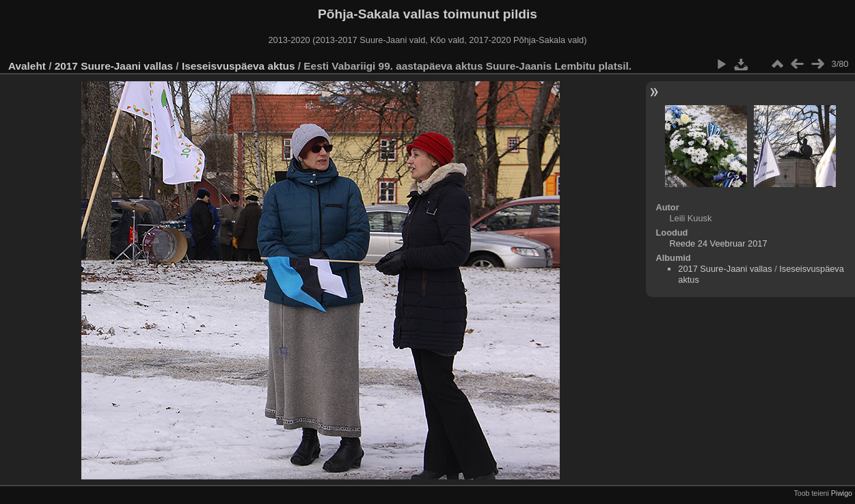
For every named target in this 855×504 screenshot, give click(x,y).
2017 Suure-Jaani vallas (114, 66)
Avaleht (27, 66)
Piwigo (842, 493)
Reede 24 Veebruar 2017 (719, 243)
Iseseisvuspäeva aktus (239, 66)
